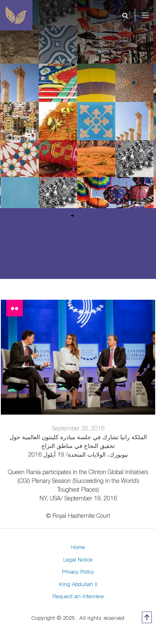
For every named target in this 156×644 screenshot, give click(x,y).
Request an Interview (78, 596)
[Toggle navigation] (151, 15)
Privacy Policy (78, 572)
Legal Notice (78, 559)
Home (78, 547)
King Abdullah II (78, 584)
